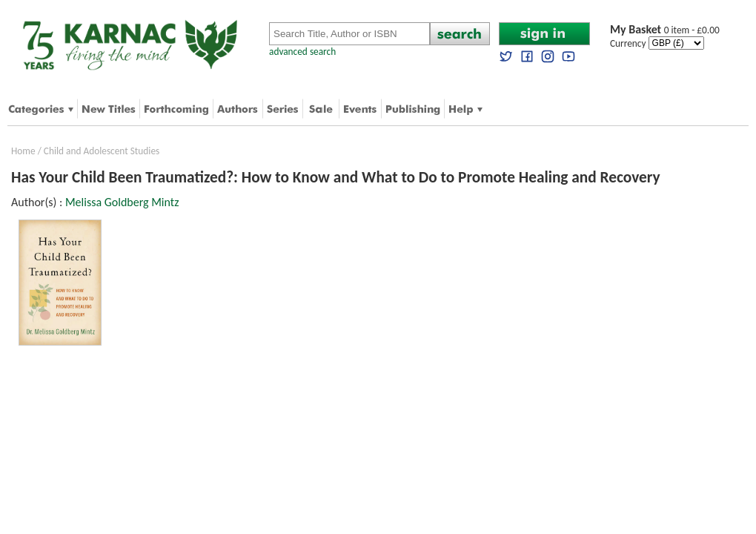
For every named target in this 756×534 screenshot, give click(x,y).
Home (23, 151)
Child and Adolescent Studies (102, 151)
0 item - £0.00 (665, 30)
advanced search (302, 52)
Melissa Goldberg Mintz (122, 202)
